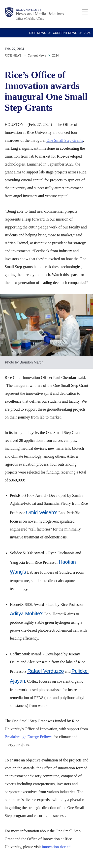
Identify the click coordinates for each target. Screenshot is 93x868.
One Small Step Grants (65, 140)
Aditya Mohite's (27, 614)
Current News (65, 33)
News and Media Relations (40, 14)
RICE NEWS (38, 33)
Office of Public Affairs (30, 19)
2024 (87, 33)
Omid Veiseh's (42, 512)
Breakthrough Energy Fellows (29, 737)
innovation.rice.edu (57, 847)
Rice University (29, 10)
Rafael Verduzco (46, 671)
